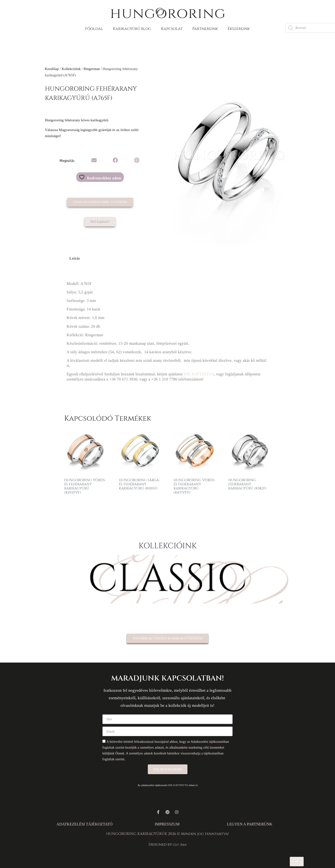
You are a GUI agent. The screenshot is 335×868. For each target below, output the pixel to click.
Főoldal (94, 29)
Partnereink (205, 29)
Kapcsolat (172, 29)
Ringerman (92, 69)
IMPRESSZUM (167, 824)
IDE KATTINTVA (199, 374)
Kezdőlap (52, 69)
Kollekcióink (71, 69)
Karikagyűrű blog (132, 29)
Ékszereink (239, 29)
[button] (94, 160)
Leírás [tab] (75, 258)
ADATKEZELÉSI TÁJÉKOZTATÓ (84, 824)
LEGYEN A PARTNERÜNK (250, 824)
